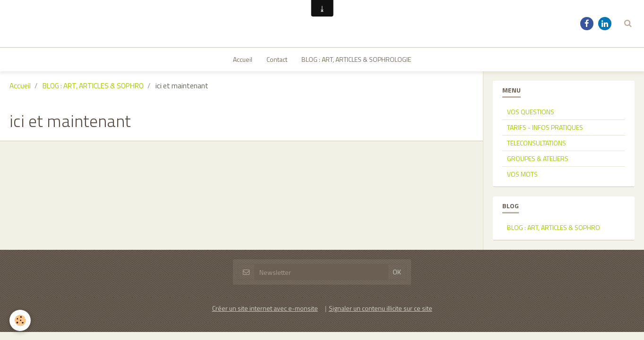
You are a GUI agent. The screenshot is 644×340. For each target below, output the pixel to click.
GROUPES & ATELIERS (538, 111)
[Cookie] (20, 320)
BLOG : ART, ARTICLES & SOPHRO (554, 180)
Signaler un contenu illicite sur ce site (381, 260)
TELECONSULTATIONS (537, 95)
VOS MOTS (522, 126)
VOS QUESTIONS (531, 64)
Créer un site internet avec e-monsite (265, 260)
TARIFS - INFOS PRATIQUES (545, 80)
